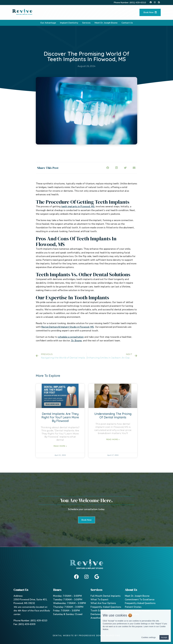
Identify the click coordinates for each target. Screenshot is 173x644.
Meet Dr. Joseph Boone (106, 23)
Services (86, 23)
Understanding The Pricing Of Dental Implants (113, 416)
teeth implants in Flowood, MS (78, 207)
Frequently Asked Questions (106, 607)
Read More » (60, 446)
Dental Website (63, 636)
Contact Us (127, 23)
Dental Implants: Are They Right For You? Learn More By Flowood (60, 417)
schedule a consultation (71, 337)
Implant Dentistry (69, 23)
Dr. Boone (76, 341)
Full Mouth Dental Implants (105, 596)
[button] (87, 520)
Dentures (95, 614)
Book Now (150, 12)
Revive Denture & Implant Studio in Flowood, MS (68, 327)
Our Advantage (48, 23)
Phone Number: (130, 3)
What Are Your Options (103, 603)
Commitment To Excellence (140, 600)
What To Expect (99, 600)
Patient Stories (133, 607)
